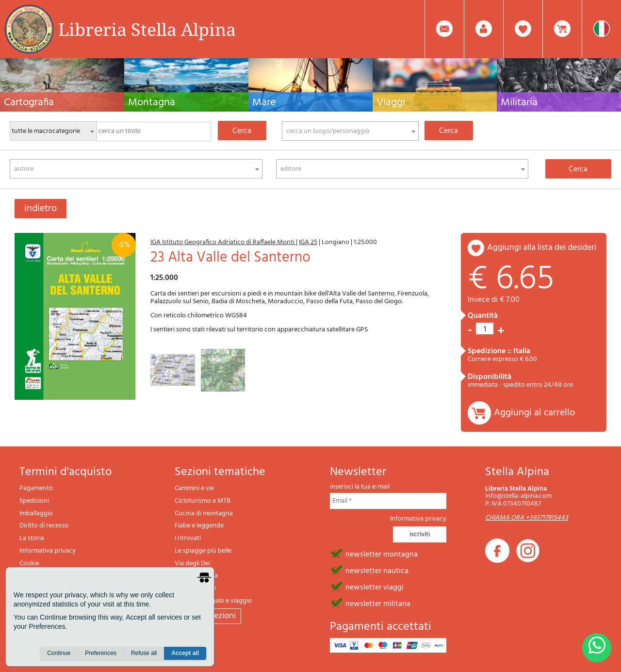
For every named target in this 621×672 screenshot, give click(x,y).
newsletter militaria (378, 603)
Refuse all (144, 653)
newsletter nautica (377, 570)
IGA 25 (308, 242)
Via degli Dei (192, 564)
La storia (32, 538)
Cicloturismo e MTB (203, 501)
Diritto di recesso (44, 526)
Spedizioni (34, 501)
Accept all (185, 653)
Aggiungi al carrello (534, 413)
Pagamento (36, 488)
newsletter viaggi (375, 587)
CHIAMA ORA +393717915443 (527, 518)
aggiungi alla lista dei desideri (542, 248)
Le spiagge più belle (203, 551)
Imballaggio (36, 514)
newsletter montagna (382, 554)
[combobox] (350, 131)
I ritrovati (188, 538)
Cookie (29, 564)
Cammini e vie (194, 488)
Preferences (101, 653)
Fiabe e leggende (199, 526)
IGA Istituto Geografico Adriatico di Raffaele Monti (223, 242)
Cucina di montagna (204, 514)
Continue (59, 653)
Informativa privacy (48, 551)
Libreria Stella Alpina (147, 29)
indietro (41, 209)
